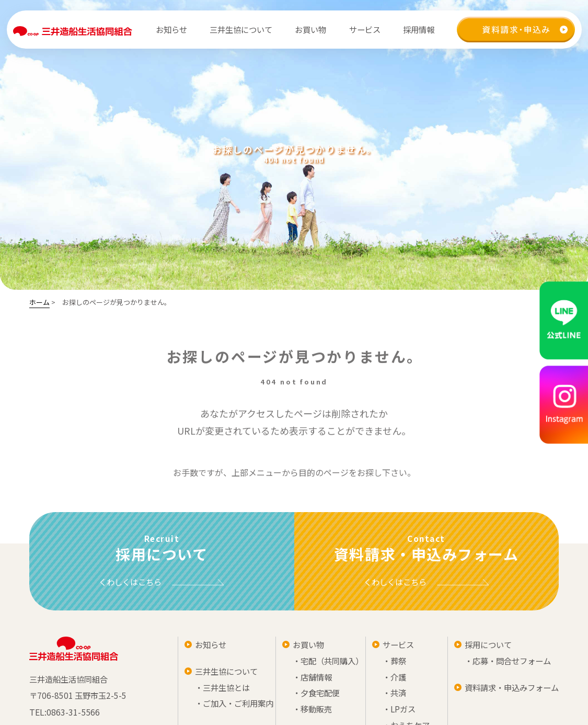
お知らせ (170, 29)
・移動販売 (385, 713)
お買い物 (381, 646)
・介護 (504, 679)
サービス (509, 646)
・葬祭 (504, 663)
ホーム (39, 302)
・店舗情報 (385, 679)
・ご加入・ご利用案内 (270, 707)
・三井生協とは (257, 690)
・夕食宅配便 (389, 696)
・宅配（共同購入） (402, 663)
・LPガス (509, 713)
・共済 (504, 696)
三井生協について (261, 673)
